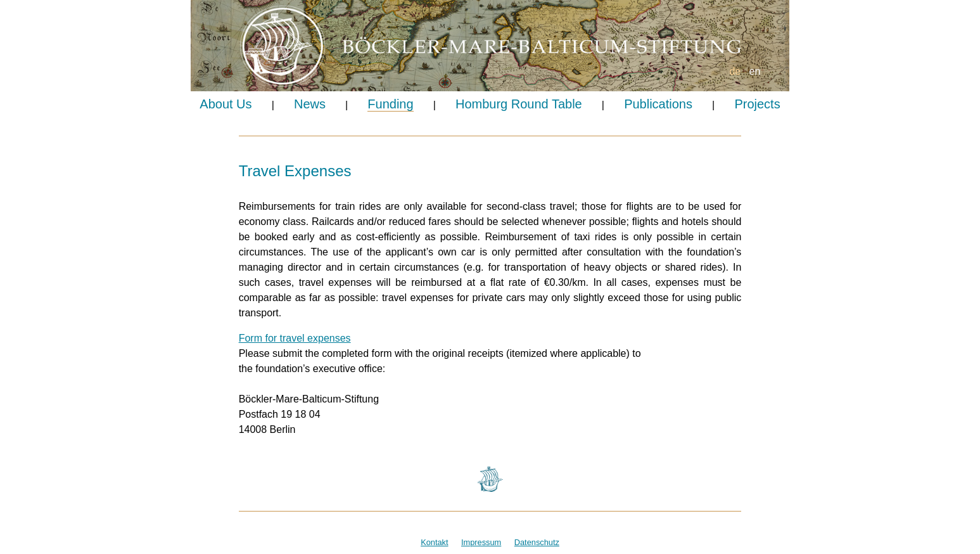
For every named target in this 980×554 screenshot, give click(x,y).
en (755, 71)
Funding (390, 104)
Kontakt (434, 542)
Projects (757, 104)
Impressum (481, 542)
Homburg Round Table (519, 104)
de (735, 71)
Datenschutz (537, 542)
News (310, 104)
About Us (226, 104)
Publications (658, 104)
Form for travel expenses (295, 338)
